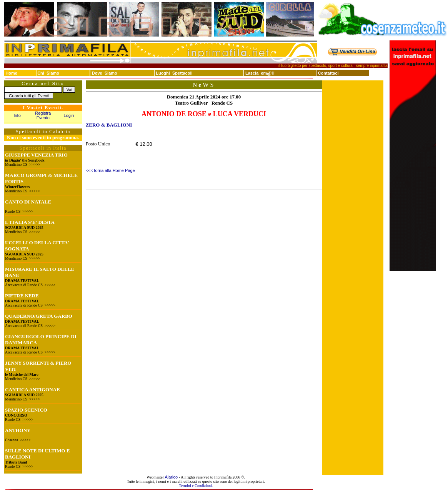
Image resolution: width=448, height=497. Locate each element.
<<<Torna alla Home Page (110, 170)
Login (69, 115)
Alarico (172, 477)
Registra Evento (43, 115)
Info (17, 115)
